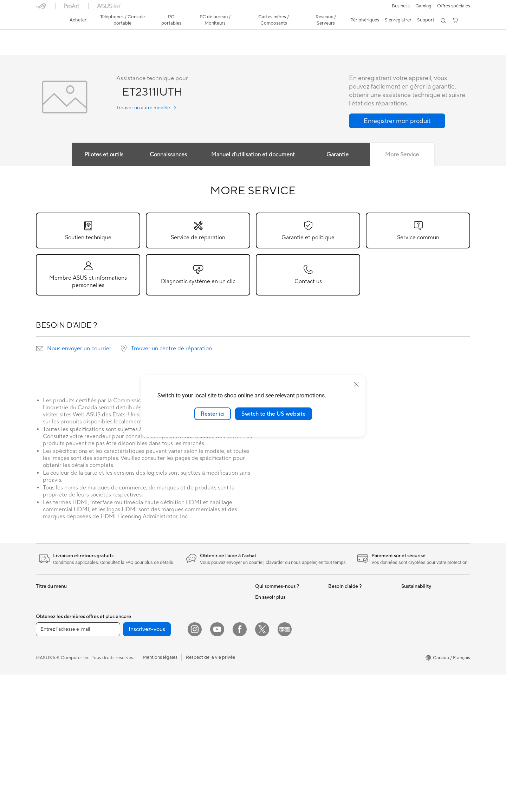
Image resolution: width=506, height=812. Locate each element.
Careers (263, 639)
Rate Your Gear (271, 703)
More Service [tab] (404, 155)
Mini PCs (118, 608)
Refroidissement (125, 661)
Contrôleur (192, 714)
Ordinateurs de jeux (56, 735)
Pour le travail (50, 640)
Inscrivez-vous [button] (147, 767)
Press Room (268, 618)
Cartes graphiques (128, 671)
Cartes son (120, 693)
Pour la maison (51, 630)
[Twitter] (262, 767)
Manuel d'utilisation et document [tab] (253, 155)
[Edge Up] (285, 767)
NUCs (115, 597)
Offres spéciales (454, 6)
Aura (260, 735)
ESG (406, 597)
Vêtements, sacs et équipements (214, 703)
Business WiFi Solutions (205, 639)
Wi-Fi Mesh (193, 618)
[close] (356, 384)
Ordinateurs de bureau (59, 725)
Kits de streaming (199, 693)
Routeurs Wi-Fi (197, 608)
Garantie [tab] (339, 155)
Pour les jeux (49, 672)
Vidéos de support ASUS (354, 698)
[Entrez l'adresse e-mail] (78, 767)
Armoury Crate (271, 724)
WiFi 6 (187, 597)
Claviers (189, 661)
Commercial (268, 693)
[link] (48, 21)
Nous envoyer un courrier (79, 349)
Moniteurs (46, 693)
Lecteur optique (125, 703)
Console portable (54, 608)
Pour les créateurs (54, 651)
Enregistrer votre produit (354, 608)
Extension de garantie (351, 618)
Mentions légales (160, 795)
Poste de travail (125, 618)
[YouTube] (217, 767)
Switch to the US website (274, 414)
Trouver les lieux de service (356, 671)
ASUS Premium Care (350, 597)
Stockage (119, 714)
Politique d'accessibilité (279, 714)
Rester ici (213, 414)
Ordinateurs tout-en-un (60, 714)
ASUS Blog (267, 682)
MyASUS (338, 629)
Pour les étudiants (54, 661)
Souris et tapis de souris (206, 671)
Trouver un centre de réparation (171, 349)
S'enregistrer (398, 20)
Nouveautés (268, 597)
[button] (401, 6)
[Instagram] (195, 767)
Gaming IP (192, 724)
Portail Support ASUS (351, 639)
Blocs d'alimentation (130, 682)
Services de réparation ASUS (358, 661)
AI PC (261, 661)
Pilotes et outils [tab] (102, 155)
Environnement (417, 608)
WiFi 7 (115, 735)
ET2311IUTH (55, 37)
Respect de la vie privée (210, 795)
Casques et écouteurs (203, 682)
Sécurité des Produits (350, 650)
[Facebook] (240, 767)
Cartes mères (122, 640)
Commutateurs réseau (204, 629)
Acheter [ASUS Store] (78, 20)
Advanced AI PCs (273, 671)
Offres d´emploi (271, 608)
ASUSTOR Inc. (270, 629)
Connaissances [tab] (168, 155)
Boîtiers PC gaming (129, 650)
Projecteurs (48, 704)
